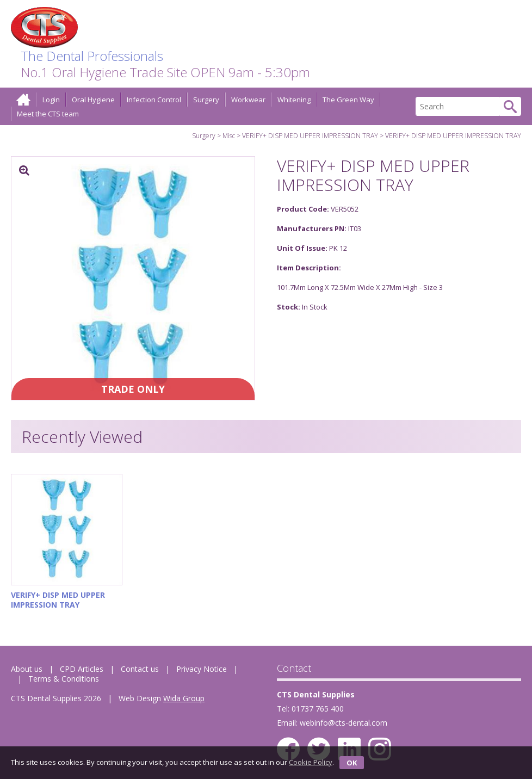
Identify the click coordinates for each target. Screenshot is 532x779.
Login (51, 100)
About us (27, 669)
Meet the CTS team (48, 114)
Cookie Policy (311, 762)
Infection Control (154, 100)
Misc (229, 136)
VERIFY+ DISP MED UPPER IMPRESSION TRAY (310, 136)
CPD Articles (82, 669)
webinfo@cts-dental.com (344, 723)
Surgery (206, 100)
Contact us (140, 669)
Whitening (294, 100)
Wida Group (184, 698)
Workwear (248, 100)
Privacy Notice (202, 669)
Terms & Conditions (64, 679)
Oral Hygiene (93, 100)
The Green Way (348, 100)
